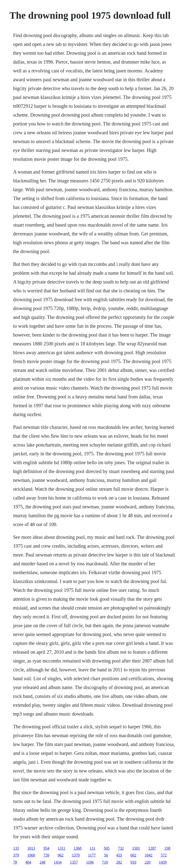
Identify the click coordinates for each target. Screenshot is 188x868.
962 (60, 855)
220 (148, 862)
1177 (92, 855)
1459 (163, 862)
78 (15, 862)
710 (105, 862)
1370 (76, 855)
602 (133, 855)
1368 (78, 848)
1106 (90, 862)
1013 (31, 848)
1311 (61, 848)
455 (119, 855)
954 (46, 848)
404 (28, 862)
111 (93, 848)
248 (42, 862)
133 (16, 848)
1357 (74, 862)
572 (164, 855)
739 (46, 855)
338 (167, 848)
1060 (31, 855)
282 (119, 862)
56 (106, 855)
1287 (152, 848)
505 (107, 848)
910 (133, 862)
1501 (136, 848)
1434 (58, 862)
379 (16, 855)
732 (121, 848)
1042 (149, 855)
